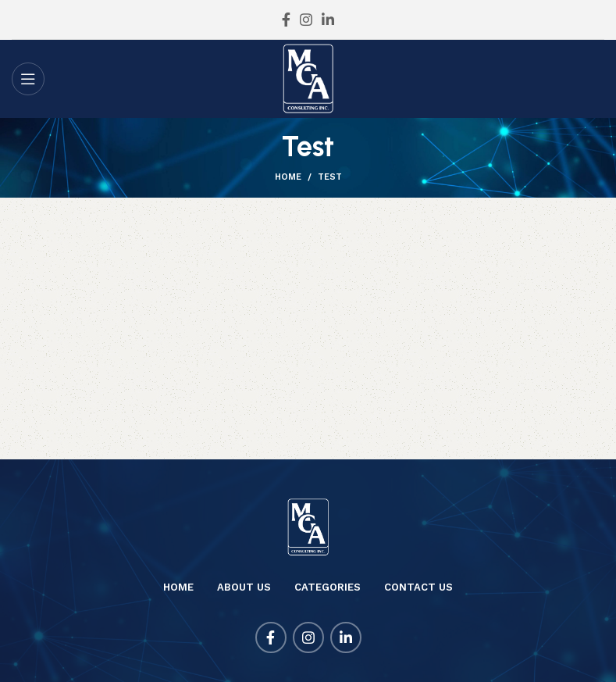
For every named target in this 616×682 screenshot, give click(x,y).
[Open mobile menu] (28, 79)
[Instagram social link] (306, 20)
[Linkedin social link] (328, 20)
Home (288, 177)
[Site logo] (308, 78)
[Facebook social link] (286, 20)
